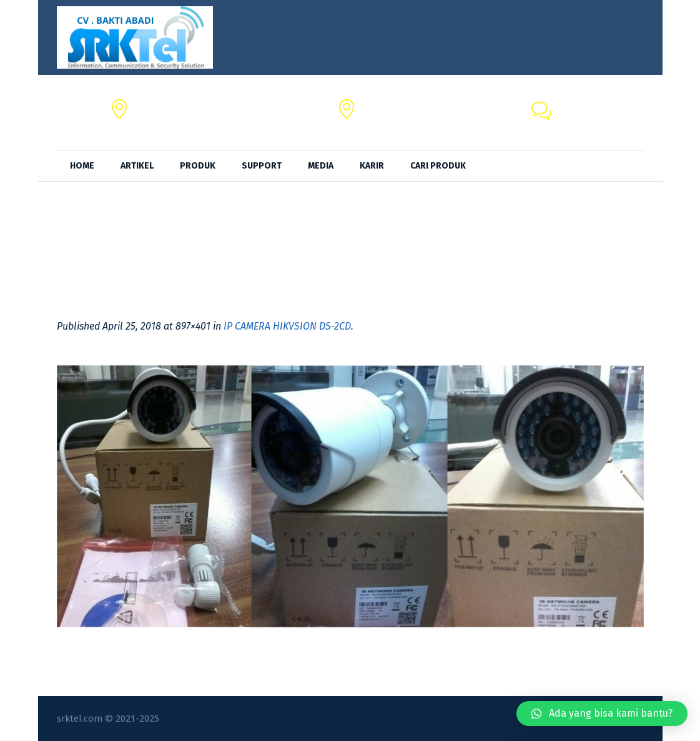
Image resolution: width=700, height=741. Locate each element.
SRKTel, (378, 105)
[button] (602, 714)
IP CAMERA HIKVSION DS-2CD (287, 326)
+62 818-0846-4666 (600, 120)
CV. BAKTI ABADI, (172, 105)
